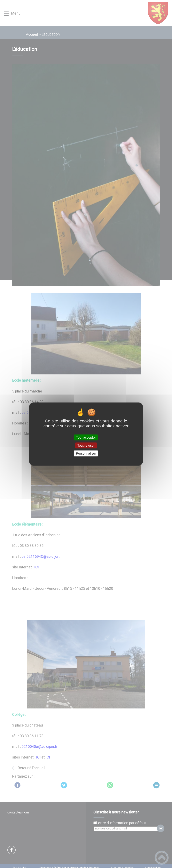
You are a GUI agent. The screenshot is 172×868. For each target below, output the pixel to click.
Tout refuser (86, 445)
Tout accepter (86, 437)
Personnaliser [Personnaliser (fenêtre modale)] (86, 453)
